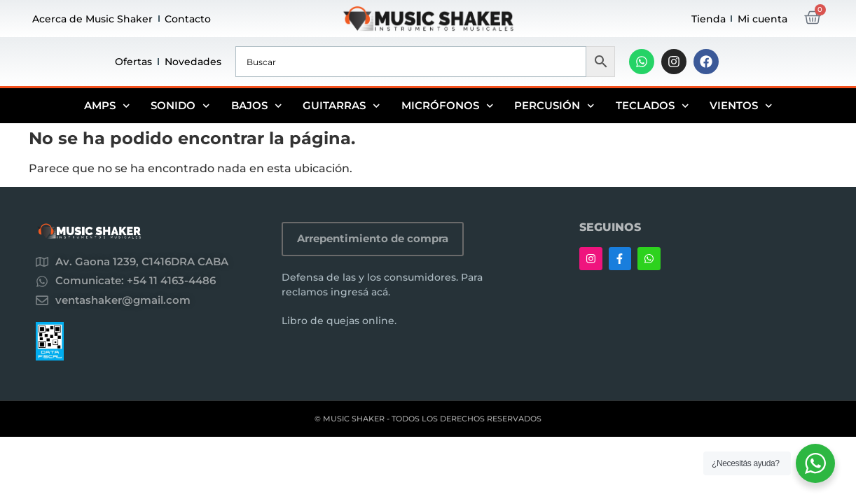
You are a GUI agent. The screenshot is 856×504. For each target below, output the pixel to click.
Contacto (188, 19)
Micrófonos (448, 106)
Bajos (257, 106)
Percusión (554, 106)
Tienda (709, 19)
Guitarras (341, 106)
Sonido (180, 106)
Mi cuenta (762, 19)
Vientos (741, 106)
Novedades (193, 62)
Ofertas (133, 62)
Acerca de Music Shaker (92, 19)
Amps (107, 106)
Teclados (653, 106)
